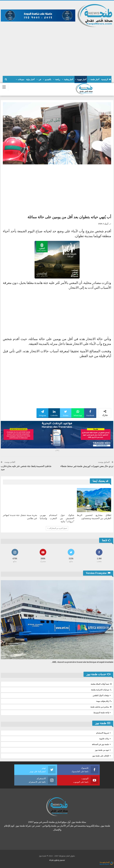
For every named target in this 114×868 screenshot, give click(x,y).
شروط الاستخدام (103, 733)
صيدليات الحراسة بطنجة (101, 690)
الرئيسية (106, 79)
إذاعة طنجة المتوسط (101, 713)
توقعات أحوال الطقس (101, 695)
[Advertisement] (57, 50)
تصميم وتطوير (59, 860)
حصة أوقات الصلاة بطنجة (101, 684)
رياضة (58, 79)
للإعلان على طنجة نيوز (101, 756)
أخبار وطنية (69, 79)
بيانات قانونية (104, 739)
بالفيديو (48, 79)
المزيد (22, 79)
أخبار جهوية (82, 79)
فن (40, 79)
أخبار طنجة (95, 79)
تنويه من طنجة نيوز (102, 750)
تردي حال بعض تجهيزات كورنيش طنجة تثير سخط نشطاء (87, 466)
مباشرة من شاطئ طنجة (101, 707)
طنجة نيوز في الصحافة (100, 744)
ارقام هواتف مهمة (104, 701)
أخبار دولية (30, 79)
